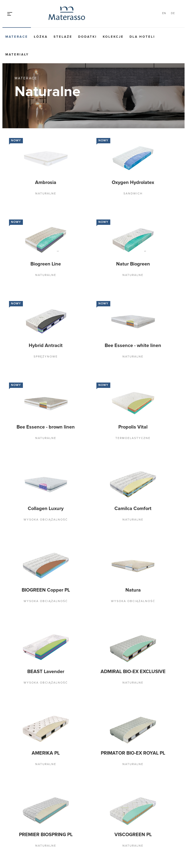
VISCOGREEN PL (133, 835)
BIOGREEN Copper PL (46, 590)
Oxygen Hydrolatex (133, 183)
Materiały (17, 55)
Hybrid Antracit (46, 346)
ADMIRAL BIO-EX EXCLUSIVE (133, 672)
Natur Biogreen (133, 264)
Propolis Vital (133, 427)
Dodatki (88, 37)
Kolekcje (113, 37)
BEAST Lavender (46, 672)
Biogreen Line (46, 264)
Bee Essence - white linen (133, 346)
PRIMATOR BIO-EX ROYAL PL (133, 753)
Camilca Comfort (133, 509)
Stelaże (63, 37)
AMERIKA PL (46, 753)
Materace (17, 37)
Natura (133, 590)
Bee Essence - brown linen (46, 427)
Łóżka (41, 37)
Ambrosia (46, 183)
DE (173, 13)
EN (164, 13)
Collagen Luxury (46, 509)
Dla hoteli (142, 37)
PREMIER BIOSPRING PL (46, 835)
